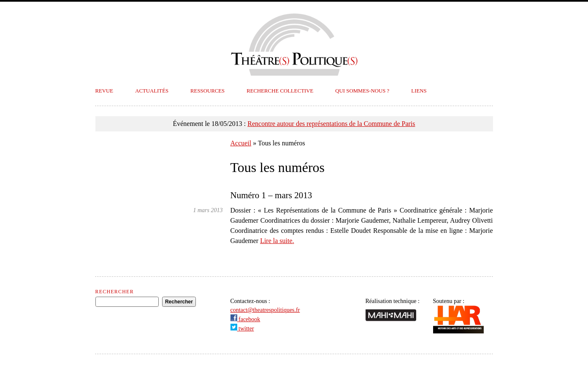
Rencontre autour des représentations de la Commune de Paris (331, 124)
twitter (242, 329)
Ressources (207, 91)
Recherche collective (280, 91)
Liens (419, 91)
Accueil (241, 143)
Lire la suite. (277, 241)
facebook (245, 319)
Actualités (152, 91)
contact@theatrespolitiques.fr (265, 310)
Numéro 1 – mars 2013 (271, 195)
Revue (104, 91)
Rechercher (115, 292)
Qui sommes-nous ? (362, 91)
